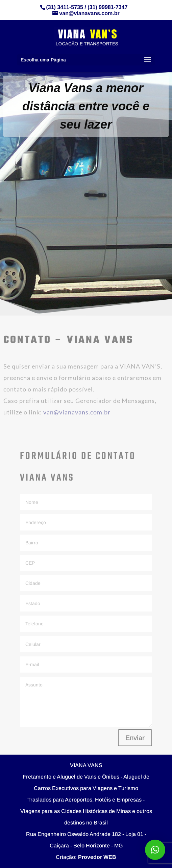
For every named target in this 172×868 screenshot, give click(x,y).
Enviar (135, 738)
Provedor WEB (97, 857)
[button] (155, 850)
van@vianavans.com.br (77, 412)
